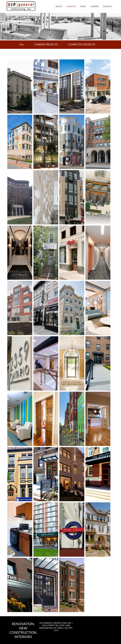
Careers (94, 6)
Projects (71, 6)
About (59, 6)
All (22, 44)
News (83, 6)
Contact (108, 6)
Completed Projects (82, 44)
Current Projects (46, 44)
